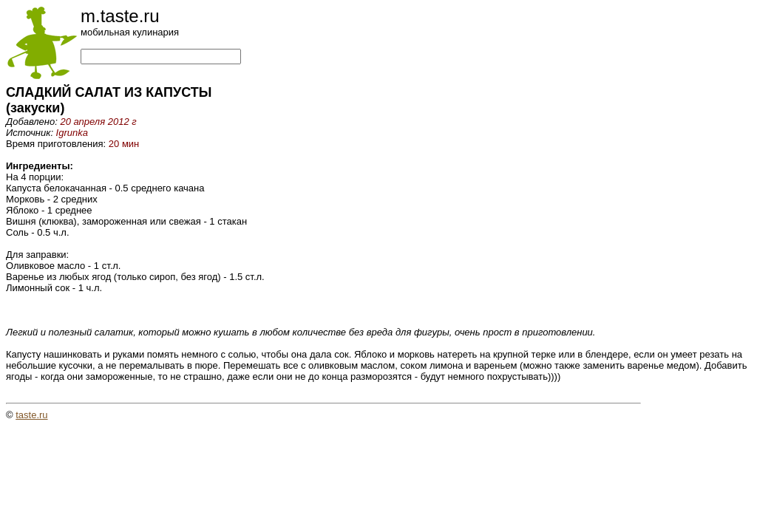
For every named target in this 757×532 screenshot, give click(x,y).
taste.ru (31, 415)
